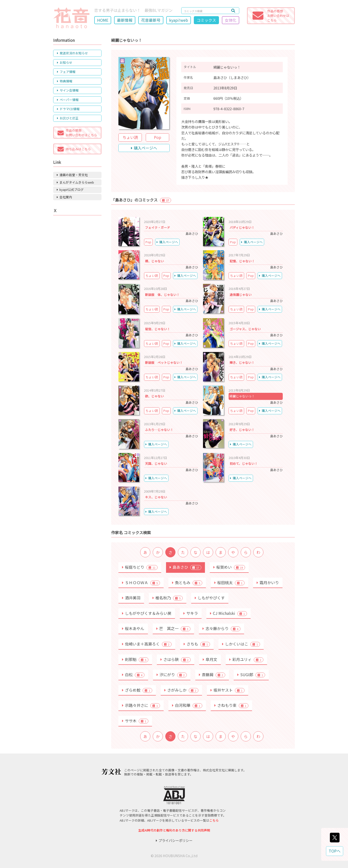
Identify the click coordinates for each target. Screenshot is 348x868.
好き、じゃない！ (242, 430)
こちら (214, 820)
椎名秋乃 (168, 598)
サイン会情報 (68, 90)
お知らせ (65, 62)
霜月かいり (268, 582)
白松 (133, 674)
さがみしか (181, 690)
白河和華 (187, 705)
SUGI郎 (251, 674)
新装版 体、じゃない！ (162, 295)
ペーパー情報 (68, 100)
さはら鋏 (176, 659)
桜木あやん (133, 628)
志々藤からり (221, 628)
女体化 (231, 20)
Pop (158, 137)
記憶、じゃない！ (242, 261)
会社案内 (64, 197)
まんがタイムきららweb (75, 182)
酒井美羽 (131, 598)
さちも (197, 644)
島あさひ (185, 567)
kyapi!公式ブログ (70, 190)
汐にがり (172, 674)
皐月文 (210, 659)
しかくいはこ (241, 644)
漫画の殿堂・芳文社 (72, 175)
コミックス (206, 20)
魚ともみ (187, 582)
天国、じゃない (156, 463)
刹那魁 (135, 659)
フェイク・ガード (158, 227)
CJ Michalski (228, 613)
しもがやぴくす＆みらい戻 (147, 613)
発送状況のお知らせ (72, 53)
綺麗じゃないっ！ (242, 396)
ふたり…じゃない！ (159, 430)
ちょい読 (130, 137)
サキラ (191, 613)
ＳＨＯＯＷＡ (141, 582)
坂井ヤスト (228, 690)
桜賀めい (229, 567)
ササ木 (135, 721)
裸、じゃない (154, 261)
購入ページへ (144, 148)
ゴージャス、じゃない (245, 329)
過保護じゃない (241, 295)
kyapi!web (179, 20)
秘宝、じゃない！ (158, 329)
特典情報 (65, 81)
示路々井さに (141, 705)
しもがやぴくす (210, 598)
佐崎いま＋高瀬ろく (147, 644)
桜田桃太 (229, 582)
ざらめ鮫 (137, 690)
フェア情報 (66, 72)
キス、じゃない (156, 497)
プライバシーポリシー (174, 840)
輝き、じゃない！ (242, 362)
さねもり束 (231, 705)
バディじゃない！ (242, 227)
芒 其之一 (173, 628)
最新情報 (125, 20)
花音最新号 (151, 20)
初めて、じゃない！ (244, 463)
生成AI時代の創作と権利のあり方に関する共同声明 (174, 830)
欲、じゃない (154, 396)
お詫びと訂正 (68, 118)
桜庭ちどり (140, 567)
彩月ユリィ (246, 659)
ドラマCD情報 (68, 109)
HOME (103, 20)
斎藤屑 (212, 674)
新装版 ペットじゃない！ (164, 362)
